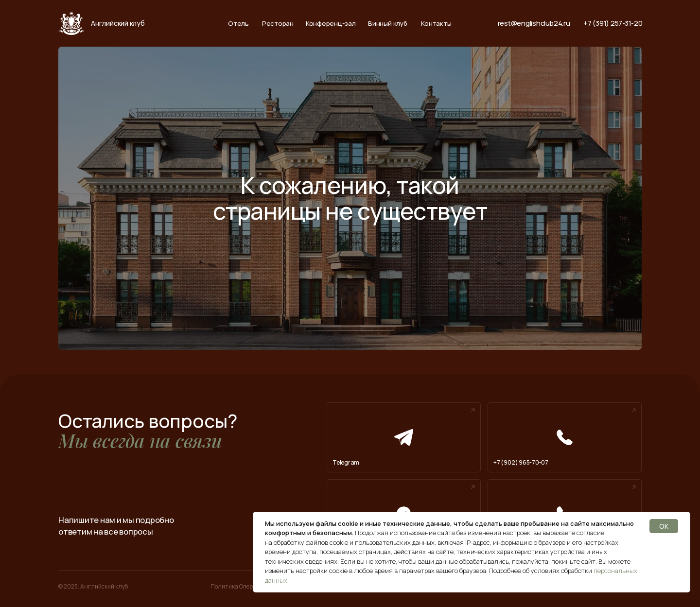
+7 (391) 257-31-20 (613, 23)
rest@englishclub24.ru (534, 23)
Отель (238, 24)
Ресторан (278, 24)
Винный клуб (387, 24)
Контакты (436, 24)
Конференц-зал (331, 24)
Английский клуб (118, 23)
